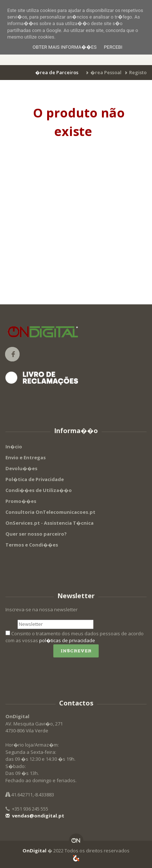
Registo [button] (138, 72)
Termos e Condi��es (32, 545)
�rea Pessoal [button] (106, 72)
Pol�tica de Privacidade (35, 479)
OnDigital (34, 851)
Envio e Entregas (26, 457)
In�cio (14, 447)
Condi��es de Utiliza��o (39, 490)
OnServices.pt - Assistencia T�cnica (50, 523)
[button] (58, 72)
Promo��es (21, 501)
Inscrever (76, 651)
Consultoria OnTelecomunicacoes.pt (50, 512)
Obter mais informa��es (65, 47)
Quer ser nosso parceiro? (36, 534)
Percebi (113, 47)
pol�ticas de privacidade (67, 640)
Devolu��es (21, 468)
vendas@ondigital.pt (35, 816)
